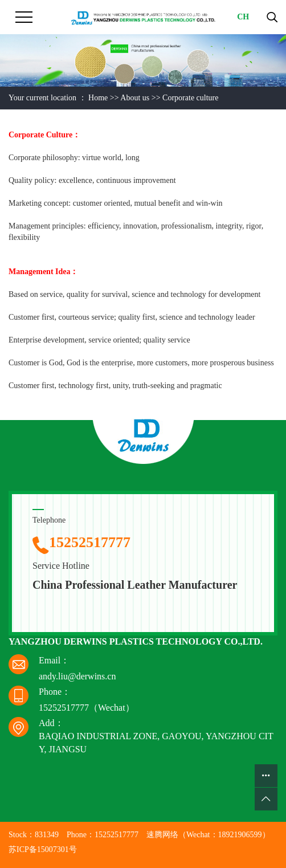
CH (243, 17)
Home (98, 98)
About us (135, 98)
